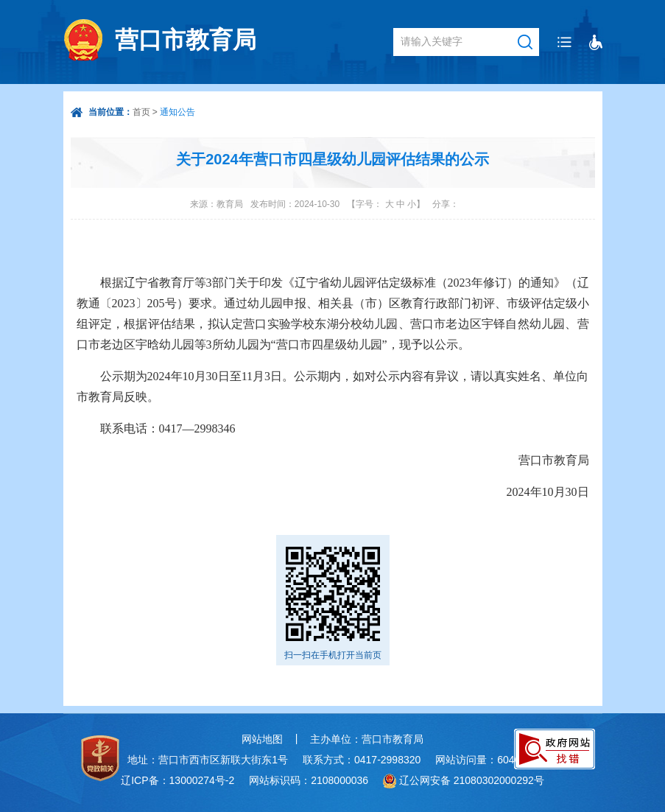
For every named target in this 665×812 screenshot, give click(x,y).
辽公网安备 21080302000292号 (472, 780)
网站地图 (262, 739)
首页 (141, 112)
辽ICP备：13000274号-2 (177, 780)
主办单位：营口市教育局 (367, 739)
